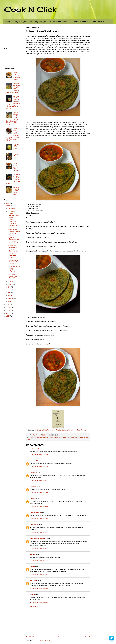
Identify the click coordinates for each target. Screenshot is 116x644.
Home (8, 21)
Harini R (33, 499)
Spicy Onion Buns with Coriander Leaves (17, 76)
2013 (8, 316)
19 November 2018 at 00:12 (39, 466)
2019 (8, 203)
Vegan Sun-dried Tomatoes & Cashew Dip (13, 262)
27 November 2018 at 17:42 (39, 560)
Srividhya (33, 487)
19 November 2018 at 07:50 (39, 480)
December (12, 208)
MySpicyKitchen (36, 461)
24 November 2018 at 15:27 (39, 518)
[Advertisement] (58, 622)
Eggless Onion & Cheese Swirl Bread (16, 191)
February (11, 298)
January (11, 301)
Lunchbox (74, 437)
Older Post (86, 637)
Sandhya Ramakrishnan (38, 539)
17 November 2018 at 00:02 (39, 454)
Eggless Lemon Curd (16, 147)
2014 (8, 313)
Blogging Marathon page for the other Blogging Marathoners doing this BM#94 (63, 430)
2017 (8, 305)
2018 (8, 206)
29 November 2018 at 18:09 (39, 588)
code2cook (34, 581)
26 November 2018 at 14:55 (39, 548)
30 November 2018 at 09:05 (39, 602)
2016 (8, 308)
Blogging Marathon (37, 437)
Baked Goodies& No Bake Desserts (88, 21)
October (11, 281)
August (11, 284)
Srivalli (32, 595)
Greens (56, 437)
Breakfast (46, 437)
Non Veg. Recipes (38, 21)
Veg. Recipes (20, 21)
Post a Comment (33, 606)
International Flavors (59, 21)
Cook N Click (30, 9)
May (10, 293)
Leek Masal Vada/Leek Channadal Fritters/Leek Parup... (12, 223)
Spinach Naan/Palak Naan (12, 256)
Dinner (51, 437)
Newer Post (30, 637)
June (10, 290)
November (12, 211)
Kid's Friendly (62, 437)
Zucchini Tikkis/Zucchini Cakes (13, 215)
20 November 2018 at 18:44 (39, 492)
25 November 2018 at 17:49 (39, 532)
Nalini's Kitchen (35, 449)
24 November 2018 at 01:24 (39, 506)
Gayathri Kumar (35, 513)
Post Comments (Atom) (42, 640)
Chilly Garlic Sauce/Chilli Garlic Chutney (13, 276)
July (10, 287)
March (10, 296)
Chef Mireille (34, 525)
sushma (33, 555)
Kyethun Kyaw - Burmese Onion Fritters (16, 167)
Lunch (69, 437)
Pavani (32, 567)
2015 (8, 310)
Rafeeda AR (34, 473)
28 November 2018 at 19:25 (39, 574)
